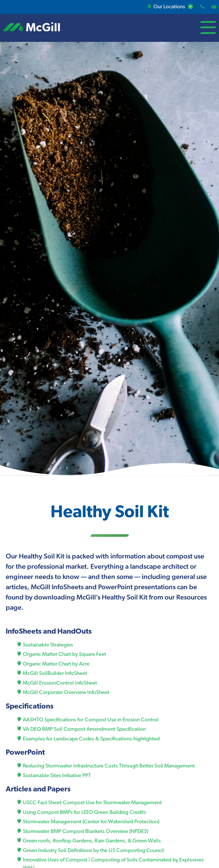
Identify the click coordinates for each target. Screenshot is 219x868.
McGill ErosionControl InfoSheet (60, 683)
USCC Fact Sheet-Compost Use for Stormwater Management (92, 803)
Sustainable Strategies (48, 645)
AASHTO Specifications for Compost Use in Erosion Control (91, 720)
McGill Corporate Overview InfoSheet (66, 693)
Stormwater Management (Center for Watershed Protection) (91, 822)
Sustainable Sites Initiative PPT (57, 776)
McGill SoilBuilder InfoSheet (55, 674)
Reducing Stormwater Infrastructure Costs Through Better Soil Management (109, 766)
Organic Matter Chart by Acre (56, 664)
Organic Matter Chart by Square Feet (64, 655)
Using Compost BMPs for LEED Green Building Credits (84, 813)
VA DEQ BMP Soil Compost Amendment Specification (84, 729)
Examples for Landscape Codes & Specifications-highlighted (91, 739)
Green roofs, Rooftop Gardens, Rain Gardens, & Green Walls (92, 841)
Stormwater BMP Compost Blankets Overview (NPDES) (86, 832)
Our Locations (167, 7)
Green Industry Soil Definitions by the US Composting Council (93, 851)
